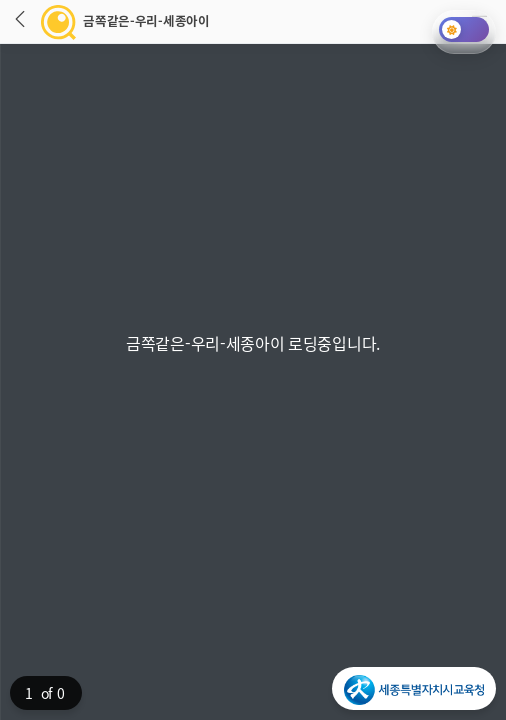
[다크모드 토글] (464, 29)
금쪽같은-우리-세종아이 (110, 21)
